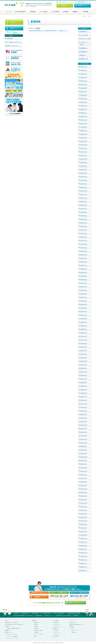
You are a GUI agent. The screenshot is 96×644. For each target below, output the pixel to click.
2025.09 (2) (84, 88)
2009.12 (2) (84, 560)
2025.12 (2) (84, 77)
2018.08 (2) (84, 318)
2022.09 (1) (84, 201)
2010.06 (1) (84, 546)
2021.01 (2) (84, 255)
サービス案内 (44, 12)
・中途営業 (73, 632)
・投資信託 (35, 632)
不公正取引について (49, 616)
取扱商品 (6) (84, 52)
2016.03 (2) (84, 393)
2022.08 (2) (84, 205)
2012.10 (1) (84, 478)
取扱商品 (33, 12)
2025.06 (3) (84, 95)
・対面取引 (55, 622)
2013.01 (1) (84, 467)
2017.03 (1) (84, 358)
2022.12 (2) (84, 191)
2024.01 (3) (84, 148)
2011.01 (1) (84, 528)
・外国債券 (35, 628)
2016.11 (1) (84, 372)
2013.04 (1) (84, 460)
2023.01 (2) (84, 187)
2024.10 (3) (84, 123)
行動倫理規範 (38, 616)
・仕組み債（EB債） (38, 630)
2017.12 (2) (84, 336)
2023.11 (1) (84, 155)
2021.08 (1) (84, 237)
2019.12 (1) (84, 283)
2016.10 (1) (84, 375)
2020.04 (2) (84, 272)
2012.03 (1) (84, 492)
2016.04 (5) (84, 389)
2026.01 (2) (84, 74)
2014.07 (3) (84, 421)
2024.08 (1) (84, 127)
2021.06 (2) (84, 244)
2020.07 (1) (84, 265)
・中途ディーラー (74, 630)
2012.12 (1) (84, 471)
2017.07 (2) (84, 347)
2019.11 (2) (84, 287)
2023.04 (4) (84, 177)
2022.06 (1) (84, 212)
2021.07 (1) (84, 240)
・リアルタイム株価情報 (11, 636)
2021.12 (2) (84, 230)
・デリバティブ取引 (37, 634)
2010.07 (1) (84, 542)
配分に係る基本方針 (59, 613)
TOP (84, 16)
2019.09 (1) (84, 294)
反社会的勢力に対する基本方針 (64, 616)
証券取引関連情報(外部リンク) (77, 624)
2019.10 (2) (84, 290)
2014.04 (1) (84, 428)
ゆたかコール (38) (85, 39)
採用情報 (86, 12)
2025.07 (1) (84, 91)
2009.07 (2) (84, 570)
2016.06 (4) (84, 382)
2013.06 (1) (84, 453)
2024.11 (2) (84, 120)
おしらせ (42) (84, 35)
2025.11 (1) (84, 81)
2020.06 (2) (84, 269)
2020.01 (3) (84, 279)
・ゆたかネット (56, 624)
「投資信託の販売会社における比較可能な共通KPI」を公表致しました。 (49, 31)
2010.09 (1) (84, 535)
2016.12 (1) (84, 368)
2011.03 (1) (84, 521)
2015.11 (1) (84, 404)
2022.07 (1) (84, 209)
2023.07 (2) (84, 170)
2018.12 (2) (84, 311)
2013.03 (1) (84, 464)
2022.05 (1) (84, 216)
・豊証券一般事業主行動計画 (12, 628)
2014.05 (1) (84, 425)
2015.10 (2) (84, 407)
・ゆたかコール (56, 626)
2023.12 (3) (84, 152)
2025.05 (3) (84, 99)
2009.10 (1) (84, 567)
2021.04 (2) (84, 248)
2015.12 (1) (84, 400)
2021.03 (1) (84, 251)
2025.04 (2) (84, 102)
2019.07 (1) (84, 297)
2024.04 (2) (84, 138)
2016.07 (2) (84, 379)
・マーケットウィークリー (12, 638)
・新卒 (71, 628)
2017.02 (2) (84, 361)
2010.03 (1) (84, 549)
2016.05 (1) (84, 386)
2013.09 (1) (84, 446)
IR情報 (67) (84, 31)
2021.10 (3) (84, 233)
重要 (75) (83, 55)
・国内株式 (35, 622)
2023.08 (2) (84, 166)
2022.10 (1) (84, 198)
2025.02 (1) (84, 109)
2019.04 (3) (84, 304)
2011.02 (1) (84, 524)
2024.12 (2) (84, 116)
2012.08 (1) (84, 482)
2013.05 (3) (84, 457)
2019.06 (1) (84, 301)
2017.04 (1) (84, 354)
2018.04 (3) (84, 326)
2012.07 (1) (84, 485)
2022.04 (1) (84, 219)
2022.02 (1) (84, 226)
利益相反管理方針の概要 (74, 613)
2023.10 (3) (84, 159)
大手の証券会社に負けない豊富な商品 (14, 624)
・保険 (34, 636)
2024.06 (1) (84, 134)
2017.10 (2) (84, 340)
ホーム (10, 12)
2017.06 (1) (84, 350)
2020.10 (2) (84, 262)
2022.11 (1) (84, 194)
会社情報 (68, 12)
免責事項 (16, 613)
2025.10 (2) (84, 84)
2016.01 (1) (84, 397)
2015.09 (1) (84, 411)
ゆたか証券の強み (21, 12)
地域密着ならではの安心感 (11, 622)
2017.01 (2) (84, 365)
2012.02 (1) (84, 496)
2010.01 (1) (84, 556)
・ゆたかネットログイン (11, 634)
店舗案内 (77, 12)
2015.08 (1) (84, 414)
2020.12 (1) (84, 258)
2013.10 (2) (84, 443)
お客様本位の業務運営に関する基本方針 (23, 616)
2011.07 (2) (84, 510)
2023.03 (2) (84, 180)
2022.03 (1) (84, 223)
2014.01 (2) (84, 436)
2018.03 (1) (84, 329)
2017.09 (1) (84, 343)
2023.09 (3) (84, 162)
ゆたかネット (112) (84, 43)
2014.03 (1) (84, 432)
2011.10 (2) (84, 507)
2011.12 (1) (84, 499)
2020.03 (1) (84, 276)
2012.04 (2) (84, 489)
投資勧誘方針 (35, 613)
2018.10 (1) (84, 315)
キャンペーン (73, 620)
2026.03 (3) (84, 67)
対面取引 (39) (84, 59)
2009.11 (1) (84, 563)
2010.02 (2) (84, 553)
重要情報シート (77, 616)
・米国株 (35, 624)
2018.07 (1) (84, 322)
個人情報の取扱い (47, 613)
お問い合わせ (73, 622)
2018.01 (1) (84, 333)
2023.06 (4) (84, 173)
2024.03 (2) (84, 141)
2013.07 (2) (84, 450)
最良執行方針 (25, 613)
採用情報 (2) (84, 48)
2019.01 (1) (84, 308)
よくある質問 (57, 12)
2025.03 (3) (84, 106)
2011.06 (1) (84, 514)
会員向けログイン (9, 632)
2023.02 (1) (84, 184)
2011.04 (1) (84, 517)
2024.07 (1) (84, 130)
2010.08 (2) (84, 538)
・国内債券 (35, 626)
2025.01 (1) (84, 113)
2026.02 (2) (84, 70)
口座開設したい (56, 628)
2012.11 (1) (84, 475)
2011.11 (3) (84, 503)
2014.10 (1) (84, 418)
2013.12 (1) (84, 439)
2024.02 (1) (84, 145)
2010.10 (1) (84, 531)
